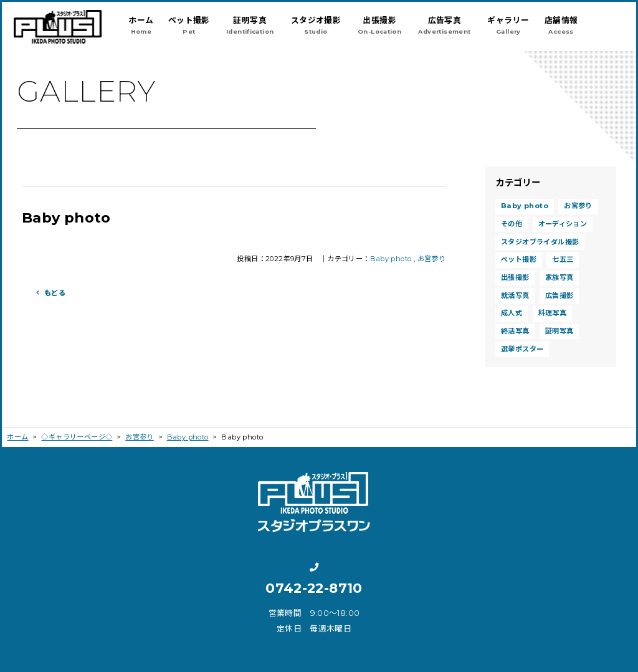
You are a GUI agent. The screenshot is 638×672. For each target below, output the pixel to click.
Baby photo (391, 259)
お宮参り (432, 259)
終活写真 (515, 331)
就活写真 (515, 295)
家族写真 (559, 277)
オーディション (563, 224)
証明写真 (559, 331)
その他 (512, 224)
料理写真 (553, 313)
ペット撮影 (519, 259)
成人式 (512, 313)
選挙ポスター (522, 349)
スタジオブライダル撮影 (540, 242)
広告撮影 (559, 295)
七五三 (563, 259)
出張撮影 (515, 277)
